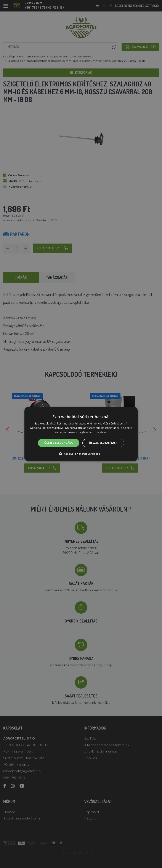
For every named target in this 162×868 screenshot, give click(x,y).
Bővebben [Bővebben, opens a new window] (101, 432)
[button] (81, 454)
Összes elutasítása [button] (103, 443)
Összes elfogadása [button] (59, 443)
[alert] (81, 434)
